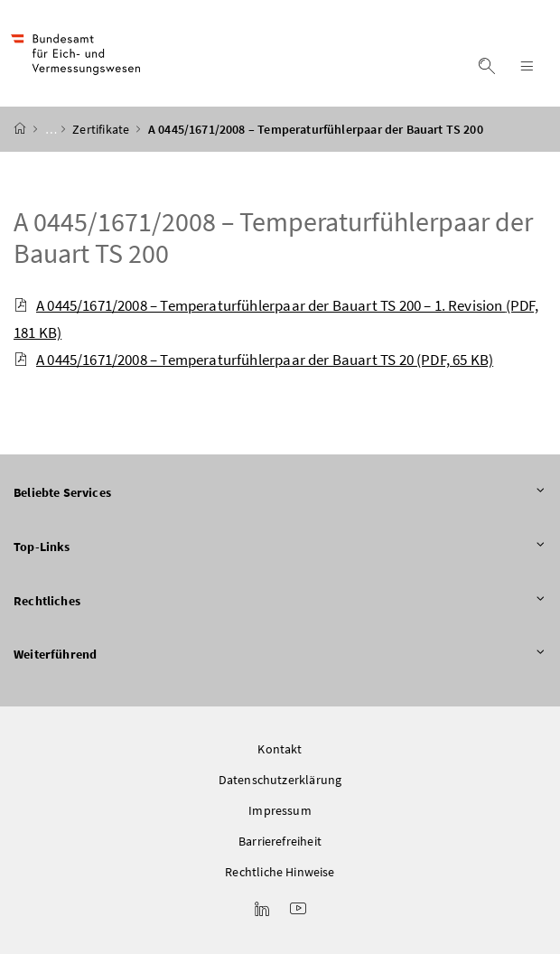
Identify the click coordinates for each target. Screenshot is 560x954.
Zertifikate (102, 129)
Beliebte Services (280, 493)
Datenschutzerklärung (280, 780)
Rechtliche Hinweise (280, 872)
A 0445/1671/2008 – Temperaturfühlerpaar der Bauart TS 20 (253, 360)
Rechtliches (280, 602)
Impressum (280, 810)
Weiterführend (280, 655)
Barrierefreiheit (280, 841)
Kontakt (280, 749)
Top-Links (280, 547)
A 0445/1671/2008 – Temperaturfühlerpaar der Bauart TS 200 (273, 237)
